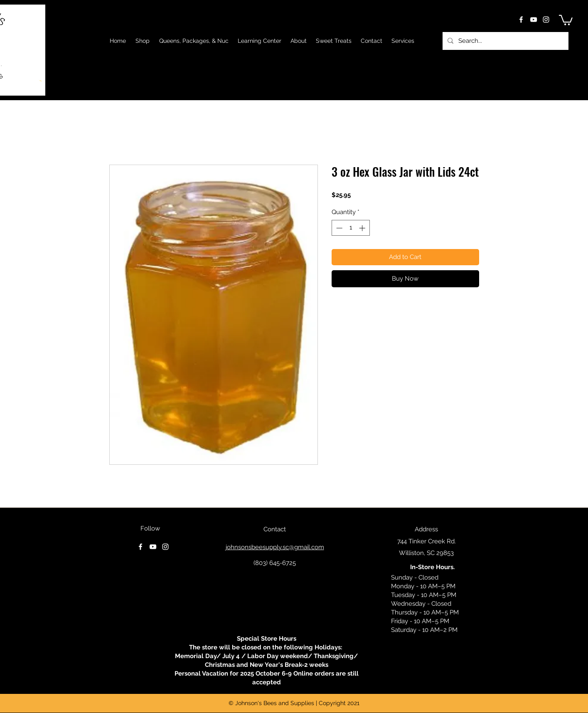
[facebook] (521, 20)
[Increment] (363, 228)
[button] (566, 20)
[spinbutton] (351, 228)
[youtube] (534, 20)
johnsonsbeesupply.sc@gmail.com (275, 547)
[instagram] (546, 20)
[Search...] (505, 41)
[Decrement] (338, 228)
